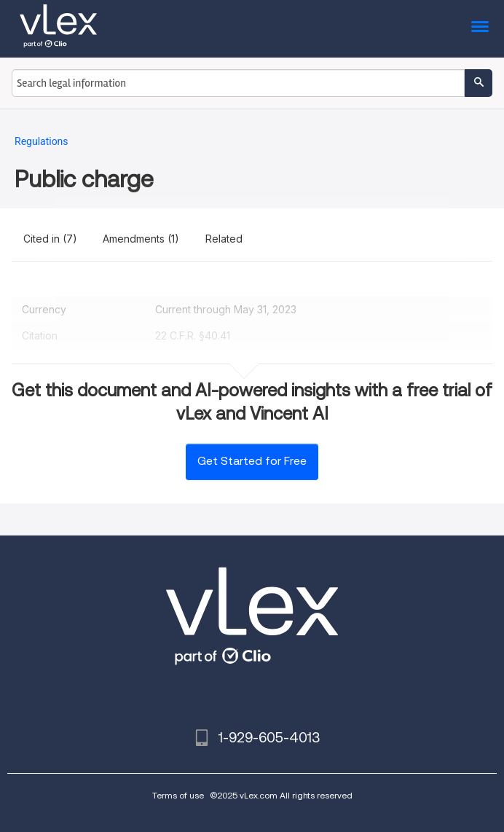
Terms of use (178, 795)
